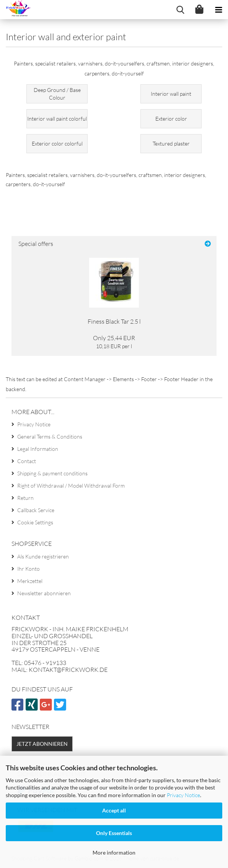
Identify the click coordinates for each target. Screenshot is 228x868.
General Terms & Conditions (50, 436)
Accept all (114, 810)
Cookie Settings (35, 522)
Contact (27, 461)
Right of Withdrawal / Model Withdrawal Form (71, 486)
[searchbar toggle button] (180, 10)
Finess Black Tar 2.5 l (114, 321)
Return (25, 498)
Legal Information (38, 449)
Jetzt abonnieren (42, 744)
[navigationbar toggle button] (218, 10)
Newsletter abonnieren (44, 593)
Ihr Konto (28, 569)
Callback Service (36, 510)
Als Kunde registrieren (43, 556)
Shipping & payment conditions (52, 473)
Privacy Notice (183, 795)
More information (114, 852)
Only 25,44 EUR (114, 338)
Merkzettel (30, 581)
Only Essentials (114, 833)
